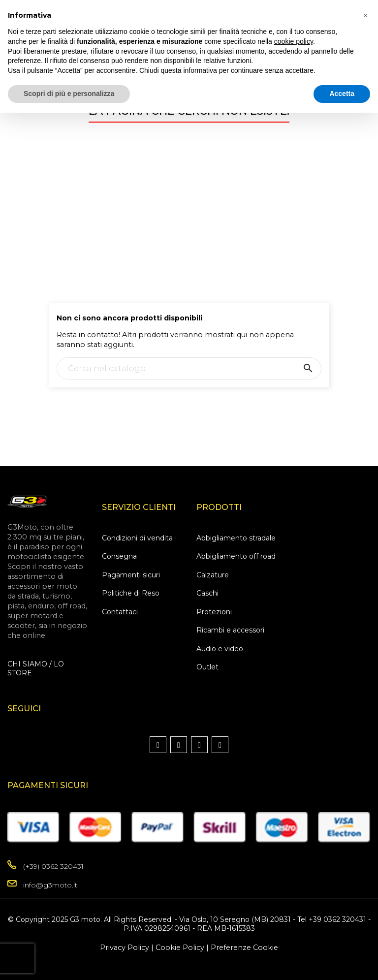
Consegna (119, 556)
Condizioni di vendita (137, 538)
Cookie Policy (180, 948)
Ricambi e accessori (230, 630)
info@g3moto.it (50, 885)
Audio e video (220, 649)
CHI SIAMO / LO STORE (36, 668)
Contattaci (120, 612)
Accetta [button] (342, 94)
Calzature (213, 575)
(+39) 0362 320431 (53, 866)
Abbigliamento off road (236, 556)
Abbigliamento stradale (236, 538)
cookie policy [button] (294, 41)
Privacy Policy (125, 948)
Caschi (207, 593)
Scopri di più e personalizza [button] (69, 94)
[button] (365, 16)
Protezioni (214, 612)
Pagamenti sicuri (131, 575)
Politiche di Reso (131, 593)
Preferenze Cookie (244, 948)
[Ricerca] (189, 368)
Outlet (207, 667)
